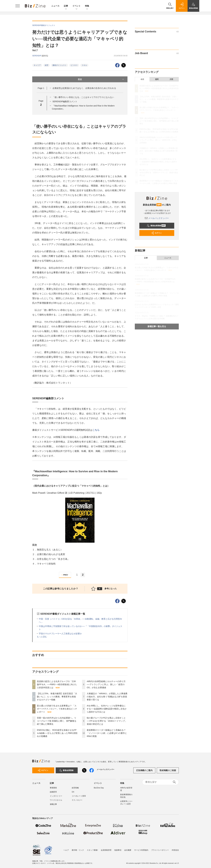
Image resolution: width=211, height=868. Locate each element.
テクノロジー (77, 800)
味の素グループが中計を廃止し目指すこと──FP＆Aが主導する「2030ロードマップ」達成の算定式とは (107, 721)
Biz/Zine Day (99, 788)
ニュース (55, 6)
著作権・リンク (78, 850)
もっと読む (42, 637)
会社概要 (128, 850)
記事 (66, 6)
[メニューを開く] (18, 6)
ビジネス (74, 65)
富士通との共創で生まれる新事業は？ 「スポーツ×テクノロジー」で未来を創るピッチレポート (57, 709)
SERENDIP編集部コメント (65, 101)
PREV (64, 575)
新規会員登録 (156, 226)
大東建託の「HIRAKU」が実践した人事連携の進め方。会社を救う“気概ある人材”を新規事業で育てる (107, 697)
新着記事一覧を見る (157, 326)
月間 (171, 79)
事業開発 (53, 788)
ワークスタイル (56, 800)
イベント (76, 6)
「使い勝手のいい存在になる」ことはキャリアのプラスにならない (83, 97)
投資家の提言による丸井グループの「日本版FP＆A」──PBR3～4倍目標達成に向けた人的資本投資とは (57, 684)
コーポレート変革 (79, 796)
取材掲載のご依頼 (168, 770)
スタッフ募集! (92, 850)
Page (41, 88)
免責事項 (118, 850)
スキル (84, 65)
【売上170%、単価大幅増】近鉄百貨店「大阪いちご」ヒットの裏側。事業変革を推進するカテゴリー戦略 (57, 697)
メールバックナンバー (157, 218)
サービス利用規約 (141, 850)
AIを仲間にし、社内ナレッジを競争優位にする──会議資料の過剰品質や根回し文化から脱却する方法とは (107, 709)
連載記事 (53, 804)
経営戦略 (75, 788)
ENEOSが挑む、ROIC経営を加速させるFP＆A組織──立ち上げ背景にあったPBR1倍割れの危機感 (57, 733)
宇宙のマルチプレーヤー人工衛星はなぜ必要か (60, 634)
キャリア (37, 65)
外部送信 (175, 850)
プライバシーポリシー (160, 850)
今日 (142, 79)
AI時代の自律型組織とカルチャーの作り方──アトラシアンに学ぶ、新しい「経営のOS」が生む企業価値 (106, 684)
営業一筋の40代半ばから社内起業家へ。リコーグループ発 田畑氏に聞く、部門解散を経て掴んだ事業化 (57, 721)
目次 (101, 79)
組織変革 (53, 792)
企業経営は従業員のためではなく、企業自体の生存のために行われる (84, 88)
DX (73, 792)
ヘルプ (66, 850)
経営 (47, 65)
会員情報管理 (106, 850)
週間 (157, 79)
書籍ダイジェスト (59, 65)
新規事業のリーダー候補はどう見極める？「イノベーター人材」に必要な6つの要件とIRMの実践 (107, 733)
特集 (87, 6)
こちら (96, 430)
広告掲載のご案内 (144, 770)
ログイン (156, 233)
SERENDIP (37, 56)
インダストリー (56, 796)
